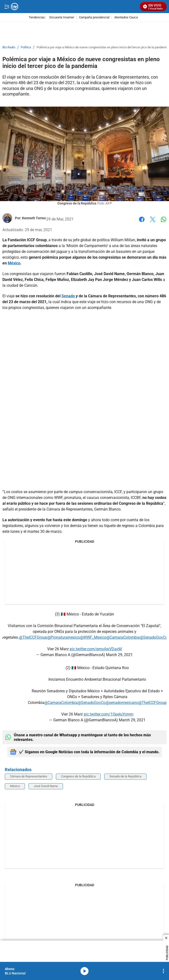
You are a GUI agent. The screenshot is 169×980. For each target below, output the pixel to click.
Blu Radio (9, 47)
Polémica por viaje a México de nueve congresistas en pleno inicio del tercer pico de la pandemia (102, 47)
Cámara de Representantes (29, 776)
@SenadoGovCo (154, 637)
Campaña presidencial (94, 18)
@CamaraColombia (123, 637)
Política (26, 47)
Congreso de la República (78, 776)
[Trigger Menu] (7, 7)
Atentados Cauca (126, 18)
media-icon (84, 971)
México (14, 263)
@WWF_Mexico (93, 637)
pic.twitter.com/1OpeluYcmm (109, 714)
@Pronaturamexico (64, 637)
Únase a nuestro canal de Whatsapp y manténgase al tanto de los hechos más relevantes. (78, 737)
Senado (69, 296)
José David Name (46, 786)
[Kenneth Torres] (34, 218)
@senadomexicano (122, 703)
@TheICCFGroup (33, 637)
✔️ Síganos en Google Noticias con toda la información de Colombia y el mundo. (85, 752)
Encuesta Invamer (62, 18)
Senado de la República (125, 776)
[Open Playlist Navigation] (163, 971)
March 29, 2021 (119, 655)
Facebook (142, 219)
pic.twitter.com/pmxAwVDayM (96, 649)
